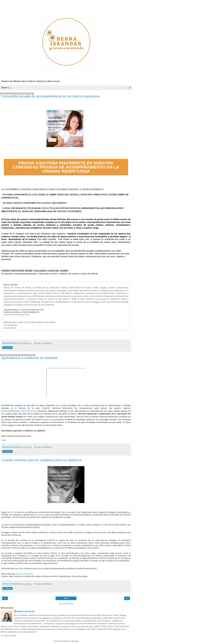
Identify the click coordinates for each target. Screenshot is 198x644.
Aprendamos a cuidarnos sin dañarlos (30, 358)
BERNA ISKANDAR (26, 612)
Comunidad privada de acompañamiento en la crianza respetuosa (50, 96)
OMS (12, 512)
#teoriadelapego (12, 411)
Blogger (75, 641)
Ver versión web (66, 604)
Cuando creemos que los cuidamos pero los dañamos (42, 460)
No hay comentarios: (43, 343)
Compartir (7, 348)
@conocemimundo (23, 436)
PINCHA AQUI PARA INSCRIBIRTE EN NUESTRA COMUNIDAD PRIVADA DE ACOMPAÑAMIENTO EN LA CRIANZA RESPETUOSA (66, 167)
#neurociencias (28, 411)
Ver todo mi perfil (8, 636)
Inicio (66, 598)
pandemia (40, 515)
